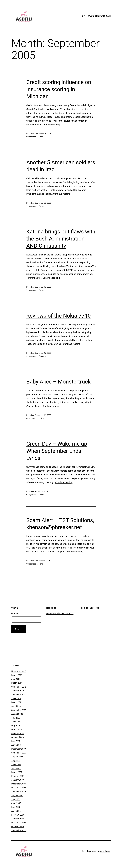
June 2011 (16, 698)
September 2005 (19, 830)
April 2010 (16, 706)
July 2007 (16, 760)
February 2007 (18, 776)
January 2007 (18, 780)
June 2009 (16, 722)
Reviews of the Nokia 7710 (59, 316)
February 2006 (18, 815)
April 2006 (16, 811)
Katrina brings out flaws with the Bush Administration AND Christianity (61, 239)
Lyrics (41, 418)
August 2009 (17, 714)
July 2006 (16, 799)
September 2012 (19, 687)
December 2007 (19, 749)
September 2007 (19, 753)
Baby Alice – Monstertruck (58, 382)
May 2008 (16, 741)
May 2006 (16, 807)
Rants (41, 137)
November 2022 (19, 671)
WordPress (105, 851)
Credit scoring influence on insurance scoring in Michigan (59, 89)
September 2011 (19, 695)
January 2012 (18, 691)
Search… (15, 613)
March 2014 (17, 683)
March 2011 (17, 702)
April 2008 (16, 745)
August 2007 (17, 757)
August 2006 (17, 795)
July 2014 (16, 679)
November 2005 (19, 823)
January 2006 (18, 819)
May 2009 (16, 726)
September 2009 (19, 710)
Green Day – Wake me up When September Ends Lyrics (57, 451)
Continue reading (51, 125)
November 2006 (19, 788)
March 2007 (17, 772)
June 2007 (16, 764)
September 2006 (19, 792)
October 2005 (17, 826)
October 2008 (17, 737)
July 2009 (16, 718)
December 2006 (19, 784)
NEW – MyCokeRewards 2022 (96, 16)
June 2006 (16, 803)
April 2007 (16, 768)
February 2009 (18, 733)
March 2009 (17, 729)
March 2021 (17, 675)
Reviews (42, 356)
